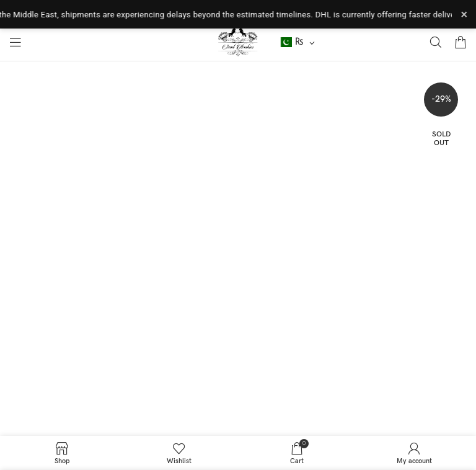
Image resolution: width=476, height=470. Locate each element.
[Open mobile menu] (15, 42)
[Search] (436, 42)
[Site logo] (238, 42)
